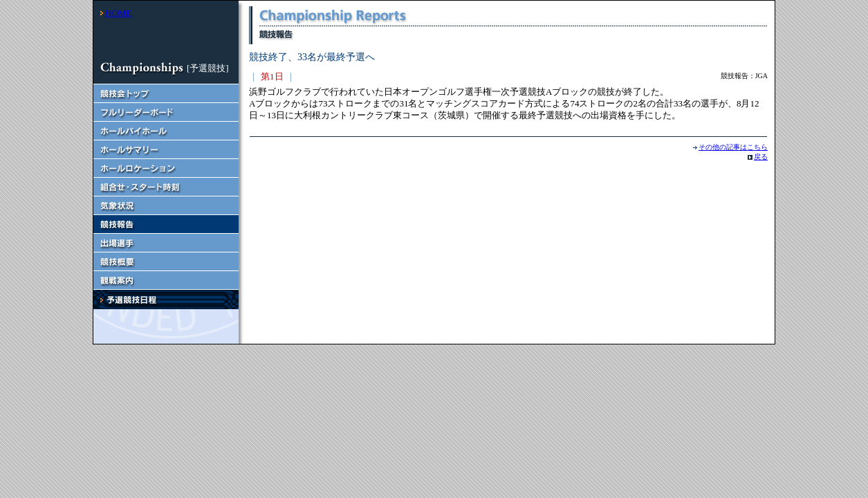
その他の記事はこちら (733, 147)
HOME (118, 13)
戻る (761, 157)
